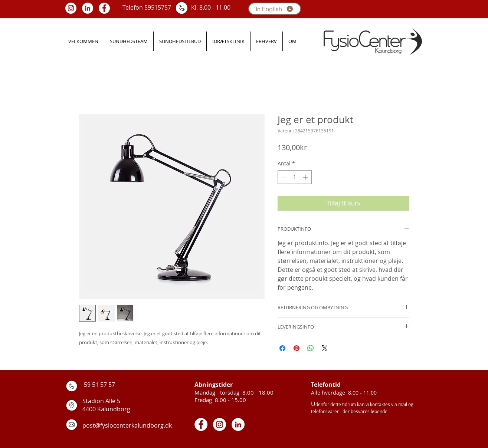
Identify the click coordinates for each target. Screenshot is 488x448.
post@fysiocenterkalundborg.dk (127, 425)
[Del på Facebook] (282, 348)
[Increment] (306, 177)
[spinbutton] (295, 177)
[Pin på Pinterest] (297, 348)
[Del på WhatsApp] (311, 348)
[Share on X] (325, 348)
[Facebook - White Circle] (104, 8)
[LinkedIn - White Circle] (88, 8)
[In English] (275, 9)
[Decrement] (283, 177)
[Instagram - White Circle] (71, 8)
